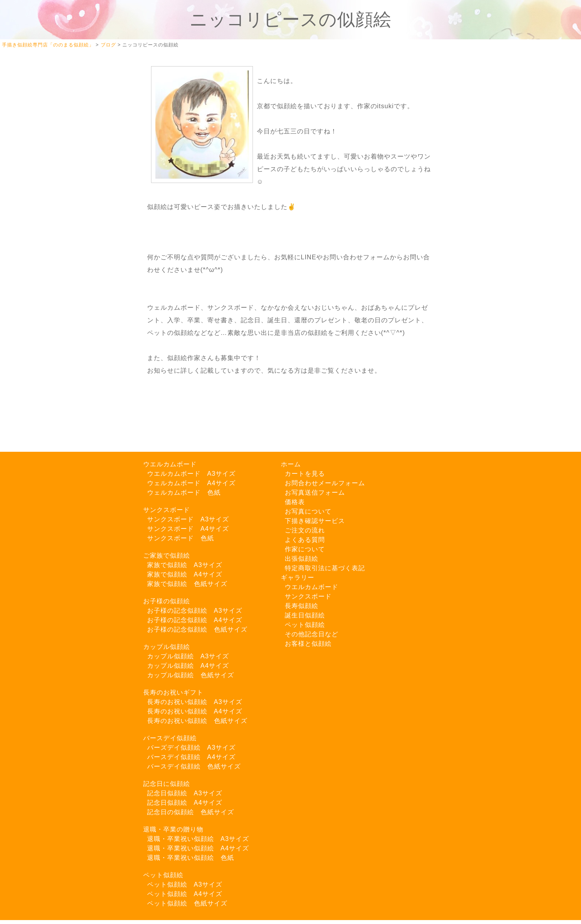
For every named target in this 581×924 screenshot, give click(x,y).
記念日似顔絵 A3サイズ (185, 793)
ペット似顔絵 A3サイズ (185, 884)
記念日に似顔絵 (167, 784)
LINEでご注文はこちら (59, 355)
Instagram (49, 296)
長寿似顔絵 (302, 606)
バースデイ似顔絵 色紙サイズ (194, 766)
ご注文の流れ (45, 198)
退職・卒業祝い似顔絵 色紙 (191, 858)
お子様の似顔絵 (167, 601)
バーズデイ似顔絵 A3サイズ (192, 748)
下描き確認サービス (54, 182)
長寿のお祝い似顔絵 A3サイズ (195, 702)
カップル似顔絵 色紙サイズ (191, 675)
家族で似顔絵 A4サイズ (185, 574)
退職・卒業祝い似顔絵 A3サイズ (198, 839)
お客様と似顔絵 (308, 644)
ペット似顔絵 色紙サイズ (187, 903)
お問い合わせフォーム (57, 382)
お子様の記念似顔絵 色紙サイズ (197, 629)
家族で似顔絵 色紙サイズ (187, 584)
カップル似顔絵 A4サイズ (188, 666)
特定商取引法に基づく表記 (325, 568)
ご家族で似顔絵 (167, 555)
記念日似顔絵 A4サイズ (185, 803)
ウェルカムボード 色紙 (184, 492)
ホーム (35, 116)
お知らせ (39, 330)
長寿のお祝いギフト (173, 692)
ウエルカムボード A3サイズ (192, 474)
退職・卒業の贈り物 (173, 829)
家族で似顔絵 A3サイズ (185, 565)
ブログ (35, 313)
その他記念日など (312, 634)
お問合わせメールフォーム (325, 483)
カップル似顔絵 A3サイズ (188, 656)
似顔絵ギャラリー (51, 149)
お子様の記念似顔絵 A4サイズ (195, 620)
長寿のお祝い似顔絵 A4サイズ (195, 711)
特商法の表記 (45, 415)
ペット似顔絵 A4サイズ (185, 894)
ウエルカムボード (170, 464)
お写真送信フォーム (54, 398)
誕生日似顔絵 (305, 615)
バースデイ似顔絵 (170, 738)
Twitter (44, 279)
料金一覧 (39, 231)
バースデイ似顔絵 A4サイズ (192, 757)
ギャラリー (298, 577)
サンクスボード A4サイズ (188, 529)
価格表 (295, 502)
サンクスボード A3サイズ (188, 519)
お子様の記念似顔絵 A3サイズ (195, 611)
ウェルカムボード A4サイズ (192, 483)
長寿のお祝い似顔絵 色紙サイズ (197, 721)
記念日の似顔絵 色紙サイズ (191, 812)
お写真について (48, 165)
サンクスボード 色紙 (181, 538)
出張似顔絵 (42, 247)
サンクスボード (167, 510)
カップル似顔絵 (167, 647)
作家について (45, 214)
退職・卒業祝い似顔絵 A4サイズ (198, 848)
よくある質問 (45, 263)
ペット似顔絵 (163, 875)
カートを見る (45, 133)
